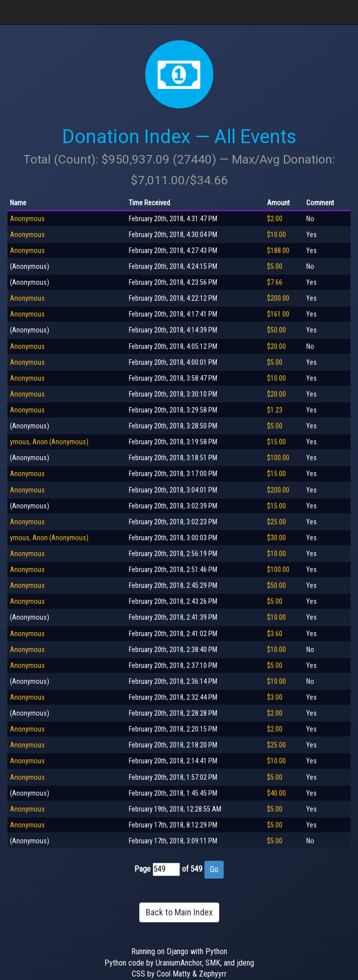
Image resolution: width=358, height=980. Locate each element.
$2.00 (275, 219)
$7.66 (275, 282)
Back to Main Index (179, 912)
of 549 (192, 869)
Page (142, 869)
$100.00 (278, 458)
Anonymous (27, 219)
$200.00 (278, 298)
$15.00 (276, 442)
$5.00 (275, 266)
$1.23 (275, 410)
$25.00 (276, 522)
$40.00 (276, 793)
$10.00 (276, 235)
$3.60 (275, 634)
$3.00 (275, 697)
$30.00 (276, 538)
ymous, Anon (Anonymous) (49, 442)
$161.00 (278, 314)
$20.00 (276, 346)
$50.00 (276, 330)
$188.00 (278, 250)
